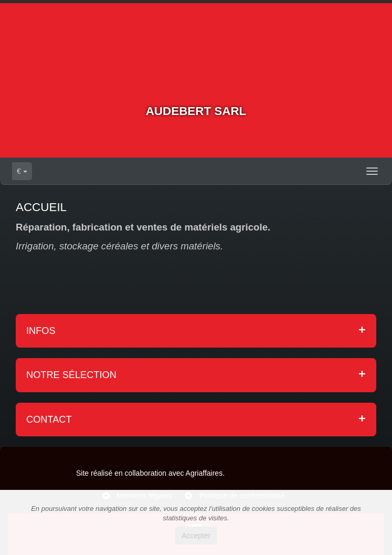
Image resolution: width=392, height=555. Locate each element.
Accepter (196, 536)
